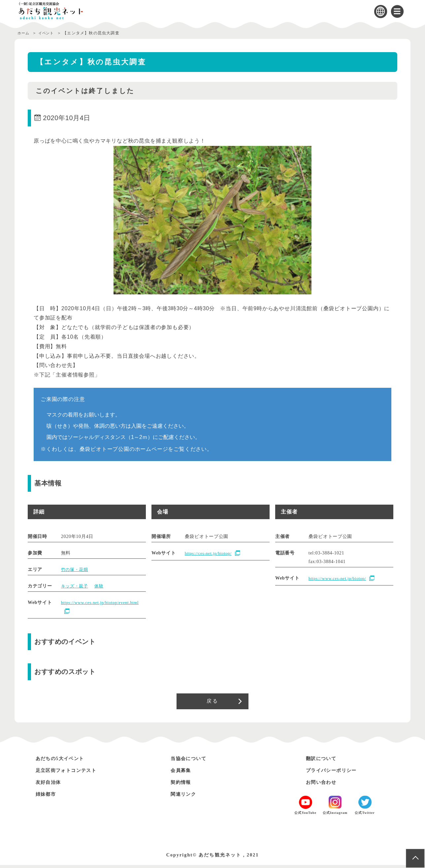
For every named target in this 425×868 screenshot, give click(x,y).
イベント (49, 33)
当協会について (192, 761)
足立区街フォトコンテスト (72, 773)
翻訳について (324, 761)
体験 (101, 586)
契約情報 (183, 785)
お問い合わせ (324, 785)
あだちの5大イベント (65, 761)
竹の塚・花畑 (76, 569)
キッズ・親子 (76, 586)
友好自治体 (51, 785)
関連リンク (186, 797)
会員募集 (183, 773)
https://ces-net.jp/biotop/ (210, 553)
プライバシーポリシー (336, 773)
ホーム (24, 33)
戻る (212, 703)
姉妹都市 (48, 797)
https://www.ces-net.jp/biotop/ (340, 578)
